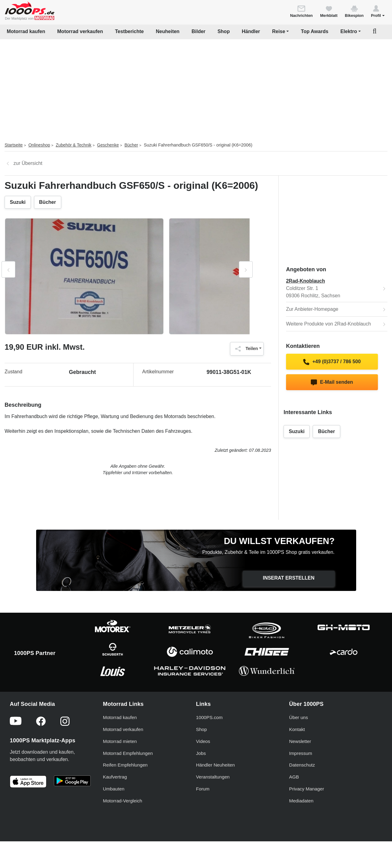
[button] (378, 11)
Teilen (245, 349)
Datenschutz (302, 765)
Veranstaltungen (213, 777)
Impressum (301, 753)
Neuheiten (168, 31)
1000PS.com (209, 717)
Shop (224, 31)
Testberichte (130, 31)
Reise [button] (279, 31)
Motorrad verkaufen (80, 31)
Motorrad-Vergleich (123, 801)
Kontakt (297, 729)
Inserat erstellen (289, 578)
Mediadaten (301, 801)
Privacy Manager (307, 789)
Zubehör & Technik (73, 145)
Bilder (198, 31)
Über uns (299, 717)
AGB (294, 777)
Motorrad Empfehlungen (128, 753)
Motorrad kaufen (26, 31)
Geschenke (108, 145)
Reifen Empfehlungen (125, 765)
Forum (203, 789)
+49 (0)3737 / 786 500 (332, 362)
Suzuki (18, 202)
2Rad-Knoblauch (305, 281)
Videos (203, 741)
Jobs (201, 753)
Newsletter (300, 741)
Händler (251, 31)
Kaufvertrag (115, 777)
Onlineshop (39, 145)
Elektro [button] (349, 31)
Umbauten (114, 789)
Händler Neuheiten (215, 765)
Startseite (14, 145)
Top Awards (315, 31)
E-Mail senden (332, 383)
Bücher (131, 145)
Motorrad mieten (120, 741)
